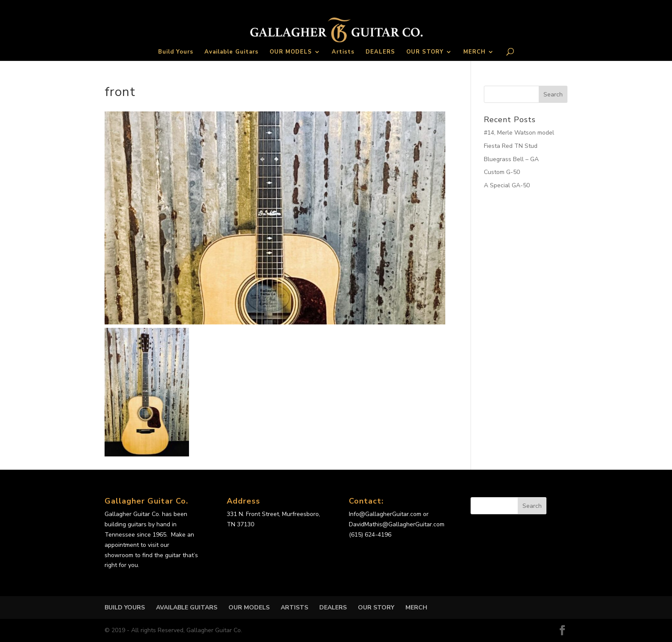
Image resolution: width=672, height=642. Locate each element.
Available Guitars (231, 52)
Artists (343, 52)
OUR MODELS (291, 52)
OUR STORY (425, 52)
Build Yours (176, 52)
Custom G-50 (502, 172)
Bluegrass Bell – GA (511, 159)
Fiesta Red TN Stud (511, 146)
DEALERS (380, 52)
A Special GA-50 (507, 185)
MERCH (474, 52)
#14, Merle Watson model (519, 133)
